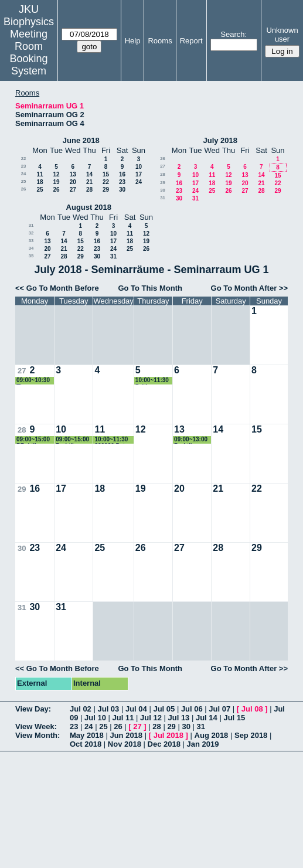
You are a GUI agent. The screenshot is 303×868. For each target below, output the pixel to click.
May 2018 (87, 735)
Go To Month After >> (249, 288)
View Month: (38, 735)
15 (106, 174)
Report (191, 41)
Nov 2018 (125, 744)
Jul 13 (178, 718)
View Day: (33, 709)
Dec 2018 (164, 744)
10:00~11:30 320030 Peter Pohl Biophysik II (112, 440)
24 (24, 174)
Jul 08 (252, 709)
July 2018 (220, 140)
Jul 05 (164, 709)
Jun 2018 (126, 735)
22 (24, 159)
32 (31, 233)
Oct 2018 (86, 744)
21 (89, 182)
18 (40, 182)
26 (24, 189)
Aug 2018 (212, 735)
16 (122, 174)
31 (163, 198)
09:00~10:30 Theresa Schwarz (33, 381)
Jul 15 (234, 718)
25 (24, 181)
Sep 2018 (251, 735)
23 (24, 166)
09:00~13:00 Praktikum (191, 440)
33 (31, 241)
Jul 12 (151, 718)
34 (31, 248)
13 (73, 174)
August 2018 (89, 207)
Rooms (160, 41)
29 (106, 190)
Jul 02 (81, 709)
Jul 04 (136, 709)
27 (73, 190)
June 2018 (81, 140)
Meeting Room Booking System (28, 52)
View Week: (36, 726)
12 (56, 174)
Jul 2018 (168, 735)
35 (31, 256)
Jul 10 (95, 718)
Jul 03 (108, 709)
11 (40, 174)
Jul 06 (192, 709)
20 (73, 182)
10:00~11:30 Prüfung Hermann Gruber (152, 381)
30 (122, 190)
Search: (234, 34)
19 (56, 182)
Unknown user (282, 35)
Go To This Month (150, 288)
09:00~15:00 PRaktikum (33, 440)
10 (139, 167)
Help (133, 41)
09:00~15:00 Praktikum (72, 440)
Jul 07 (219, 709)
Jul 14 (207, 718)
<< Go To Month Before (57, 288)
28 (89, 190)
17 (139, 174)
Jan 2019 (203, 744)
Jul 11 (123, 718)
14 (89, 174)
